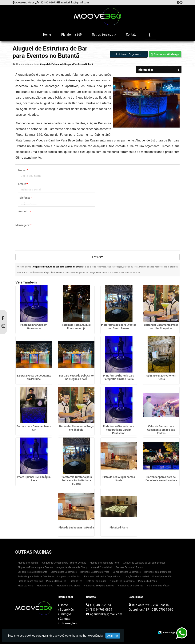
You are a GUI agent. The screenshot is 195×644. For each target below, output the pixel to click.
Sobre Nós (67, 610)
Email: (23, 184)
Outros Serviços (104, 35)
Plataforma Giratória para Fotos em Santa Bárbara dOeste (76, 480)
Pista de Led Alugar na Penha (76, 528)
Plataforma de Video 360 (130, 586)
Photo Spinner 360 (162, 577)
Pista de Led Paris (147, 581)
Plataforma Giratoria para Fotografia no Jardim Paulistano (119, 430)
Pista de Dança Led (56, 581)
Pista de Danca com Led (30, 581)
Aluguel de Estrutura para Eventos (35, 567)
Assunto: (24, 211)
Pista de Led (76, 581)
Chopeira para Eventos (69, 577)
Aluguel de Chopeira (28, 563)
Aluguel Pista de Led (101, 567)
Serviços (66, 614)
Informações (68, 623)
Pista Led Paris (119, 528)
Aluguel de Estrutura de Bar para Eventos (144, 563)
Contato (131, 35)
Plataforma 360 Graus (68, 586)
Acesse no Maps (25, 2)
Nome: (23, 170)
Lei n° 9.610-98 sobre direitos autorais (122, 273)
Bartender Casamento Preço (95, 572)
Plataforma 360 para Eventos (99, 586)
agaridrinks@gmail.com (75, 2)
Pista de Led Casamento (122, 581)
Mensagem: (23, 225)
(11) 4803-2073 (48, 2)
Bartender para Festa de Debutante (36, 577)
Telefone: (25, 198)
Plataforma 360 (72, 35)
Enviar (97, 257)
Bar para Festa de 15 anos (129, 567)
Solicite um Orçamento (129, 54)
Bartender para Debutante (158, 572)
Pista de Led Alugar (96, 581)
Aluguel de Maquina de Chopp (72, 567)
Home (47, 35)
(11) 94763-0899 (101, 610)
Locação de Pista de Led (136, 577)
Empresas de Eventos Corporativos (102, 577)
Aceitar (113, 636)
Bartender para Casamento (127, 572)
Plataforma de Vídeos (158, 586)
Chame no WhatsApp (165, 54)
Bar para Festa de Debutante (32, 572)
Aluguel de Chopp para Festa (105, 563)
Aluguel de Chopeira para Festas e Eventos (64, 563)
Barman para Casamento (64, 572)
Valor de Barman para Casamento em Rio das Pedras (161, 430)
